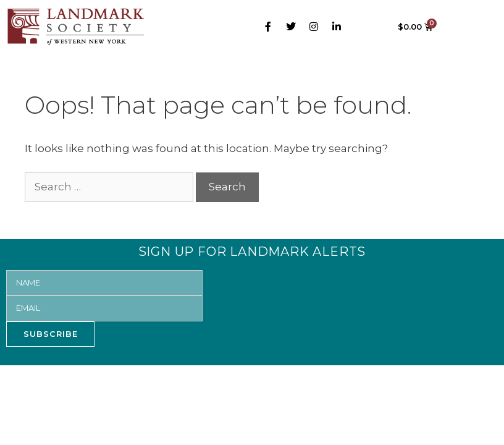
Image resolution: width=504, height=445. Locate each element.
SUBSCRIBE (51, 334)
